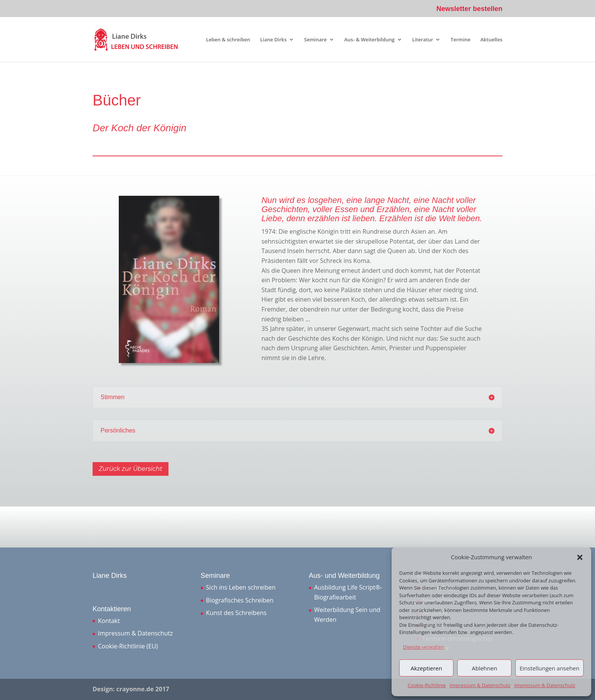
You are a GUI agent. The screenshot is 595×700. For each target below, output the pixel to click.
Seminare (316, 40)
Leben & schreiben (228, 40)
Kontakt (109, 621)
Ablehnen (484, 668)
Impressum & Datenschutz (480, 685)
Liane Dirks (273, 40)
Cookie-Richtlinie (427, 685)
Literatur (423, 40)
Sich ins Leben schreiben (241, 587)
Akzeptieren (426, 668)
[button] (580, 557)
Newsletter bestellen (469, 9)
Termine (461, 40)
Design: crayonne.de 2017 (131, 689)
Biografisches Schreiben (240, 600)
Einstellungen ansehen (549, 668)
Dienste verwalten (424, 647)
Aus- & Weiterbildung (369, 40)
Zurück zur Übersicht (131, 469)
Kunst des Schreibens (236, 613)
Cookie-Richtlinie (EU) (128, 646)
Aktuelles (491, 40)
